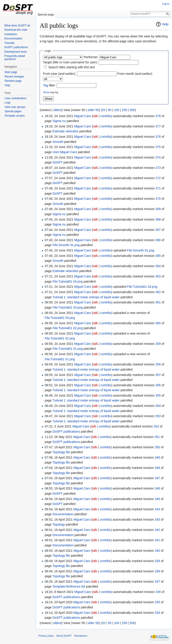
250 (124, 110)
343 (157, 519)
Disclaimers (81, 636)
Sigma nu (59, 121)
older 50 (93, 110)
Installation (11, 34)
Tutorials (9, 43)
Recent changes (14, 77)
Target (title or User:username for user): (70, 62)
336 (158, 592)
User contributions (16, 98)
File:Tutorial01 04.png (68, 281)
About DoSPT (64, 636)
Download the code (16, 30)
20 (104, 110)
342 (157, 530)
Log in (166, 4)
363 (158, 276)
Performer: (91, 57)
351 (157, 437)
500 (132, 110)
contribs (106, 116)
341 (157, 540)
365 (158, 256)
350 (157, 447)
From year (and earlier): (59, 74)
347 (157, 478)
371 (158, 188)
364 (158, 266)
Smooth (58, 142)
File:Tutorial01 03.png (68, 307)
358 (158, 364)
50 (110, 110)
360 (158, 323)
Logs (8, 103)
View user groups (15, 107)
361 (158, 302)
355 (158, 395)
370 (158, 199)
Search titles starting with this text (72, 67)
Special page (46, 14)
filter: (49, 85)
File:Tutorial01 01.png (68, 349)
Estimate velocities (65, 131)
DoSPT (57, 162)
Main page (11, 72)
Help (165, 24)
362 (158, 292)
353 (158, 416)
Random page (13, 81)
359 (158, 344)
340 (157, 551)
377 (158, 126)
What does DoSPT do (17, 26)
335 (157, 602)
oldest (57, 110)
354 (158, 406)
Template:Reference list (69, 586)
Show (46, 92)
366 (158, 240)
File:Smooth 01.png (66, 245)
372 (158, 178)
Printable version (15, 116)
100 (117, 110)
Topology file (61, 452)
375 (158, 147)
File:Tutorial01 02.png (68, 328)
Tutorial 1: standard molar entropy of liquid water (86, 297)
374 (158, 157)
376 (158, 137)
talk (95, 116)
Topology (59, 524)
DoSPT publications (66, 431)
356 (158, 385)
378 (158, 116)
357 (158, 375)
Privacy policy (46, 636)
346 (157, 488)
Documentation (63, 514)
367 (158, 230)
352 (156, 426)
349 (157, 457)
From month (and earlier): (135, 74)
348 (157, 468)
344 (157, 509)
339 (157, 561)
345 (157, 499)
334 (157, 613)
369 (158, 209)
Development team (16, 52)
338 (157, 571)
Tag (46, 85)
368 (158, 219)
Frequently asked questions (15, 58)
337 (157, 582)
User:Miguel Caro (65, 152)
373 (158, 168)
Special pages (13, 111)
